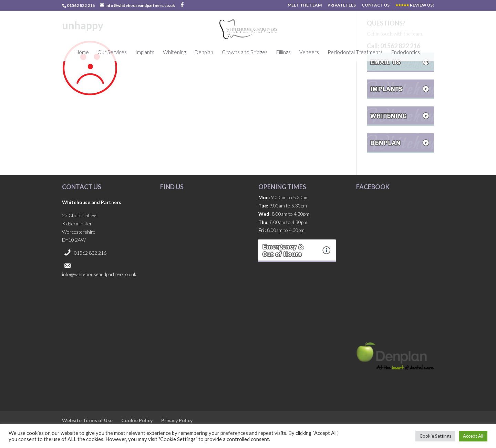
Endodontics (406, 52)
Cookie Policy (137, 420)
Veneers (309, 52)
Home (82, 52)
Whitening (174, 52)
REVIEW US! (415, 5)
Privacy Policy (177, 420)
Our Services (112, 52)
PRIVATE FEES (342, 5)
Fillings (283, 52)
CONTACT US (376, 5)
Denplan (204, 52)
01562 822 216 (90, 253)
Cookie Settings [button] (435, 436)
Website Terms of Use (87, 420)
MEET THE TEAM (305, 5)
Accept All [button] (473, 436)
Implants (145, 52)
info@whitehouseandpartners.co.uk (99, 274)
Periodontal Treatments (355, 52)
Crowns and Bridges (245, 52)
